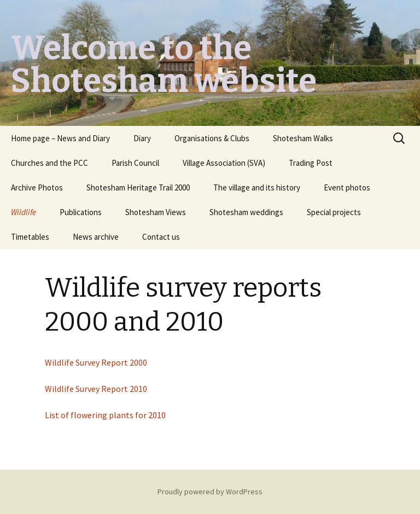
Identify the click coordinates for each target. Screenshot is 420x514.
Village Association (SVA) (224, 163)
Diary (142, 138)
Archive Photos (37, 187)
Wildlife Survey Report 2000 (96, 362)
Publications (81, 212)
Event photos (347, 187)
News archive (96, 237)
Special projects (334, 212)
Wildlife (24, 212)
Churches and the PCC (49, 163)
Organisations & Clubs (212, 138)
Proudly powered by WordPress (210, 492)
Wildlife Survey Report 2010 (96, 389)
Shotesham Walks (303, 138)
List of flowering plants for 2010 (105, 415)
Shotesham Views (156, 212)
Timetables (30, 237)
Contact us (161, 237)
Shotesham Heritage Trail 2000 (138, 187)
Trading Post (311, 163)
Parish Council (135, 163)
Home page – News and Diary (60, 138)
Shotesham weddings (246, 212)
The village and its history (257, 187)
